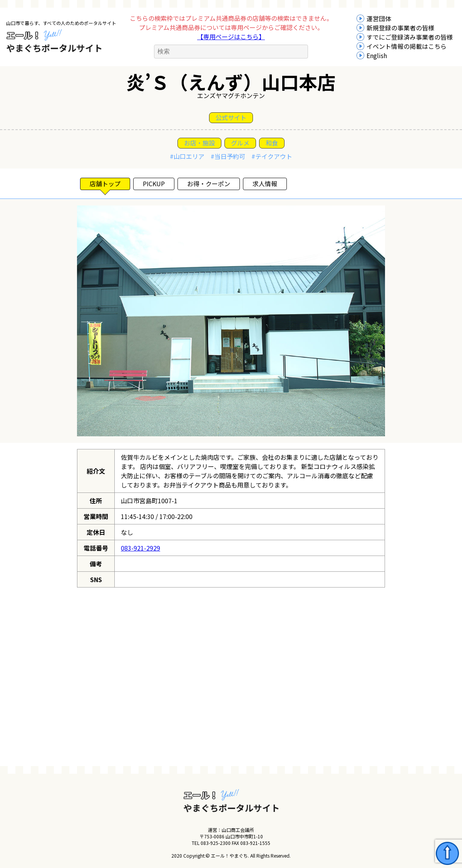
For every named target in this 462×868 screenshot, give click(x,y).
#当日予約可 (228, 156)
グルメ (240, 143)
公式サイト (231, 117)
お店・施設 (199, 143)
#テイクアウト (272, 156)
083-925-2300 (216, 843)
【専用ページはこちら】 (231, 37)
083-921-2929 (141, 548)
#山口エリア (187, 156)
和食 (272, 143)
